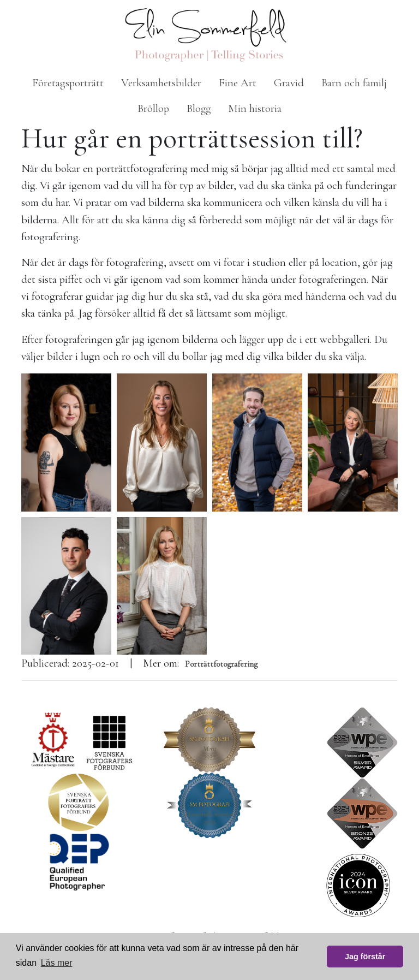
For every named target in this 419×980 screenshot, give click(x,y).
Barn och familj (354, 83)
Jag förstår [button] (365, 957)
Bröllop (153, 108)
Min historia (255, 108)
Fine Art (238, 83)
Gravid (289, 83)
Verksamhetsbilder (161, 83)
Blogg (199, 108)
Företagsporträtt (68, 83)
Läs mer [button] (57, 963)
